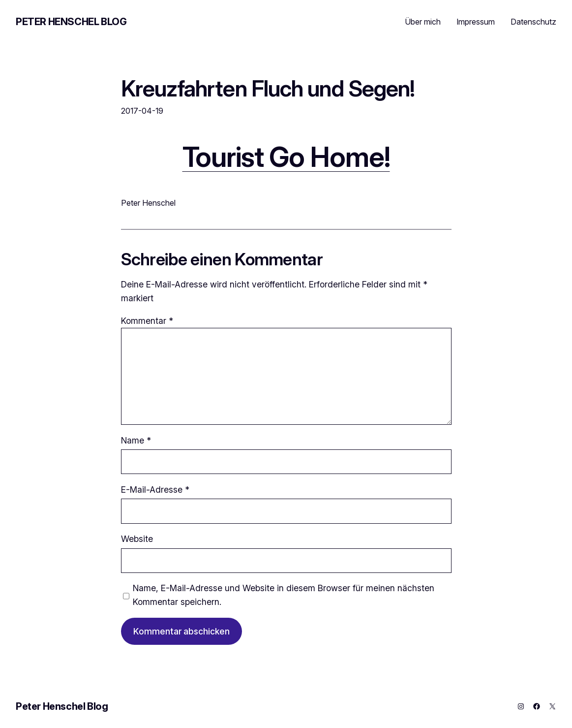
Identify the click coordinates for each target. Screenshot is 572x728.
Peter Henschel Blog (71, 22)
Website (137, 539)
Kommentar (147, 321)
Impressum (476, 22)
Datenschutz (533, 22)
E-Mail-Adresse (155, 490)
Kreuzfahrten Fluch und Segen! (268, 89)
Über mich (423, 22)
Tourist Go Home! (286, 157)
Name (136, 440)
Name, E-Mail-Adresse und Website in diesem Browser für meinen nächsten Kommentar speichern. (284, 595)
